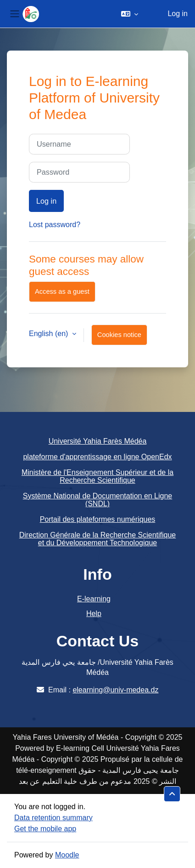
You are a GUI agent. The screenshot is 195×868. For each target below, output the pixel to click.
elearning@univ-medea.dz (115, 690)
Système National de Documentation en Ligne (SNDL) (98, 500)
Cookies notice (119, 335)
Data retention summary (53, 818)
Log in (178, 14)
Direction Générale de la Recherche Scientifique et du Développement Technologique (98, 539)
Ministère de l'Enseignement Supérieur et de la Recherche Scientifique (97, 477)
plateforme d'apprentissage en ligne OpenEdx (97, 457)
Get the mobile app (45, 829)
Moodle (67, 855)
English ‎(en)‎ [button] (50, 334)
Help (94, 614)
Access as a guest (62, 291)
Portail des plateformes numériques (98, 519)
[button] (130, 14)
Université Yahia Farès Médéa (98, 441)
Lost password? (55, 225)
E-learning (94, 599)
